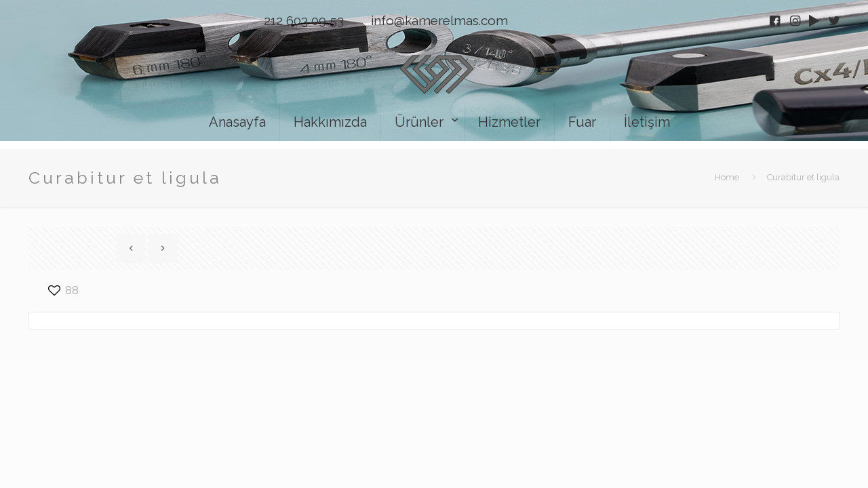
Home (727, 177)
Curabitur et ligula (803, 177)
